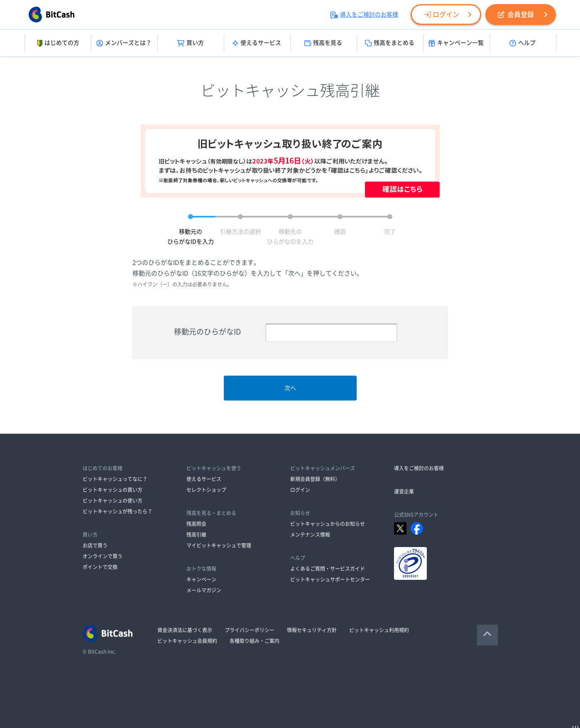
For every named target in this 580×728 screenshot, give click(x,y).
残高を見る (323, 43)
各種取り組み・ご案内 (255, 641)
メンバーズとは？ (124, 43)
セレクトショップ (206, 490)
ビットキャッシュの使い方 (113, 501)
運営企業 (404, 491)
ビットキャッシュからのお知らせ (328, 524)
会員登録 (516, 15)
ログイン (442, 15)
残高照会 (196, 524)
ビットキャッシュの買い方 (113, 490)
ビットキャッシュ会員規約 (187, 641)
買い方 (190, 43)
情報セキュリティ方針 (312, 630)
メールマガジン (204, 590)
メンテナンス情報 (310, 535)
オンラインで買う (103, 556)
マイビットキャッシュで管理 (219, 545)
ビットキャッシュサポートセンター (330, 579)
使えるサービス (257, 43)
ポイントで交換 (100, 567)
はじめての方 (58, 43)
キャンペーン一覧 (456, 43)
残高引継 (196, 535)
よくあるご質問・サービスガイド (328, 569)
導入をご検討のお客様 (364, 15)
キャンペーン (201, 579)
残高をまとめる (390, 43)
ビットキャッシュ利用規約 (379, 630)
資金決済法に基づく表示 (185, 630)
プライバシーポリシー (250, 630)
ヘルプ (522, 43)
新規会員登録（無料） (315, 479)
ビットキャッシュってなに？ (115, 479)
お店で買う (95, 545)
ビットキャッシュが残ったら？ (117, 511)
